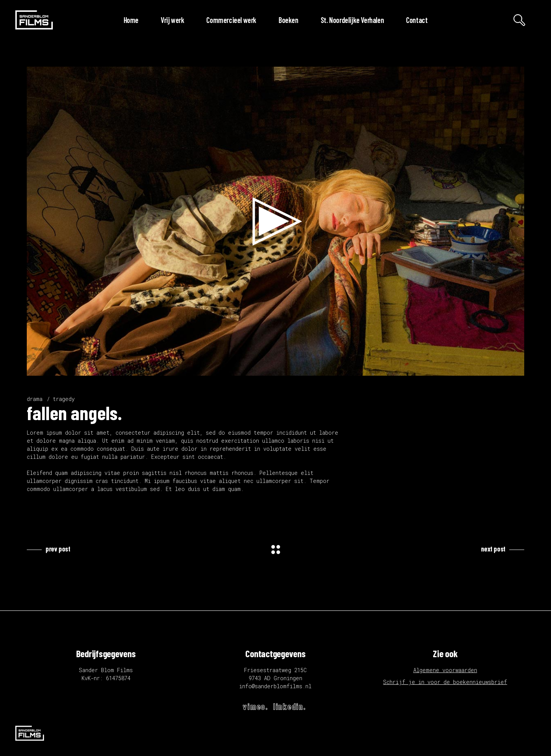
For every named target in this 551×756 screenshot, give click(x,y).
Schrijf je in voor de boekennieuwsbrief (445, 682)
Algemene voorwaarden (445, 670)
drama (35, 399)
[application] (275, 221)
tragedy (64, 399)
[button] (275, 221)
